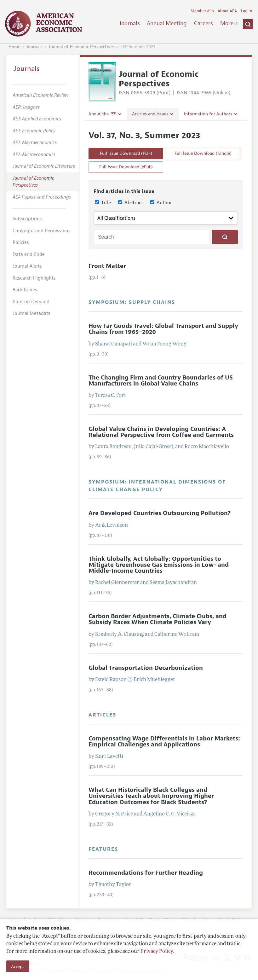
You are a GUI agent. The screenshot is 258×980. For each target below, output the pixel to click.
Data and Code (29, 255)
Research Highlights (34, 278)
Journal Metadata (32, 313)
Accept (18, 966)
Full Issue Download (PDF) (126, 153)
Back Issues (25, 290)
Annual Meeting (167, 23)
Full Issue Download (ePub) (126, 167)
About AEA (227, 11)
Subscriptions (27, 219)
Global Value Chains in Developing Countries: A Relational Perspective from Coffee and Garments (161, 432)
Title (103, 203)
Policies (21, 243)
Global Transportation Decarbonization (146, 668)
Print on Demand (31, 302)
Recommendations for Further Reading (146, 873)
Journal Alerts (27, 266)
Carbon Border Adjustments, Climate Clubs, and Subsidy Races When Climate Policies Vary (158, 619)
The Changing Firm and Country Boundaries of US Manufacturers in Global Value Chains (161, 381)
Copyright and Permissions (42, 231)
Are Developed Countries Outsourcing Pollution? (160, 513)
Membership (202, 11)
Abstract (131, 203)
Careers (204, 23)
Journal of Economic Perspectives (82, 47)
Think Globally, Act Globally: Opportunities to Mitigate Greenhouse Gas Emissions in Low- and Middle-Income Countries (159, 565)
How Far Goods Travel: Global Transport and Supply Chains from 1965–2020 (163, 329)
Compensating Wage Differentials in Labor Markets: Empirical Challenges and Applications (164, 742)
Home (14, 47)
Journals (129, 23)
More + (229, 23)
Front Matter (107, 266)
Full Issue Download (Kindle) (203, 153)
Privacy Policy (157, 952)
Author (161, 203)
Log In (247, 11)
